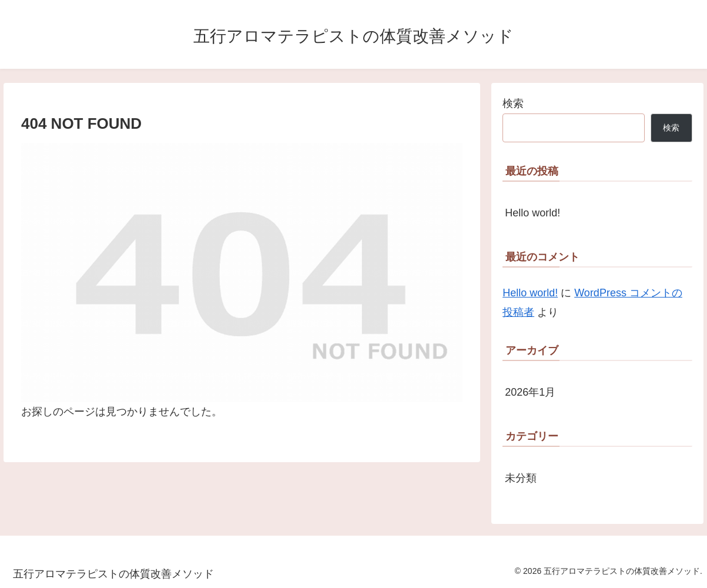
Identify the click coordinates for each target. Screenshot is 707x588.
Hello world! (532, 213)
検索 (513, 103)
